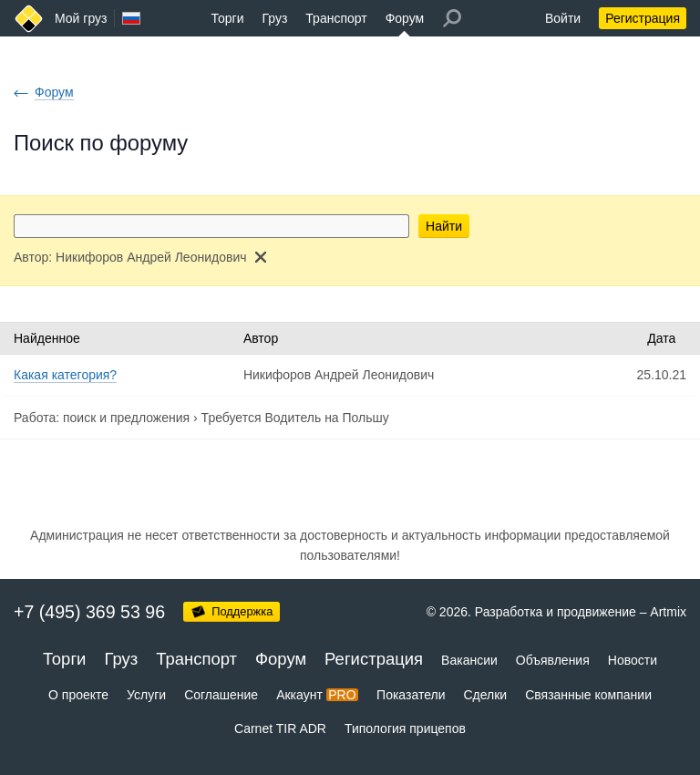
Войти (563, 18)
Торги (228, 18)
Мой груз (81, 18)
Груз (274, 18)
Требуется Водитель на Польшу (295, 418)
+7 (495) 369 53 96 (89, 612)
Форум (405, 18)
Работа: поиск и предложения (102, 418)
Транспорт (336, 18)
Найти (444, 226)
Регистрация (643, 18)
